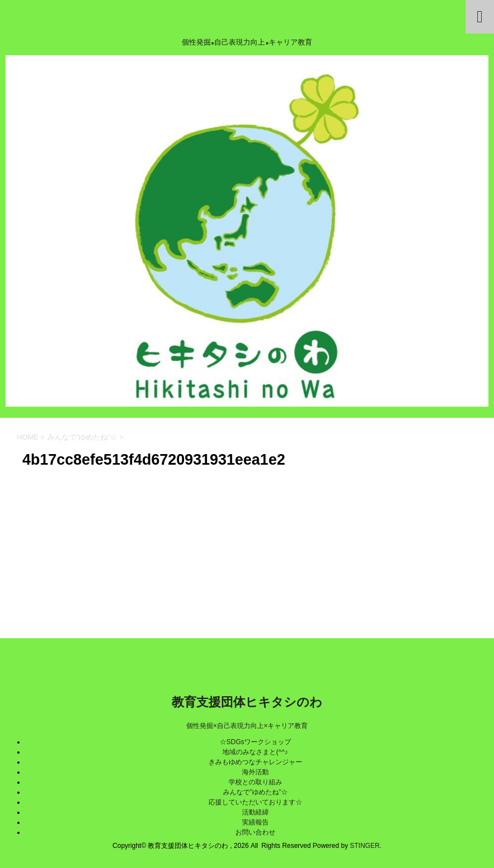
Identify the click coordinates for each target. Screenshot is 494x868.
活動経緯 (255, 812)
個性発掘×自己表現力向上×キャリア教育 (247, 726)
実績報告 (255, 822)
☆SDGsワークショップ (255, 742)
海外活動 (255, 772)
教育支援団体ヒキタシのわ (247, 702)
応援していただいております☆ (255, 802)
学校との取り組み (255, 782)
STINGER (364, 846)
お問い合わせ (255, 832)
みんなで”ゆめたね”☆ (255, 792)
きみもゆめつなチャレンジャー (255, 762)
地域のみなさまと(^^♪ (255, 752)
